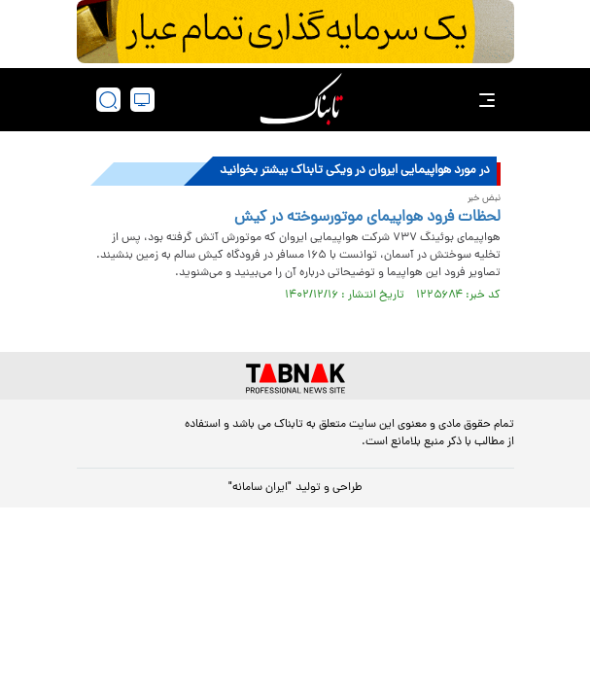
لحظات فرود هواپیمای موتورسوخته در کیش (367, 218)
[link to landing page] (301, 100)
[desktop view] (142, 100)
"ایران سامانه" (260, 488)
